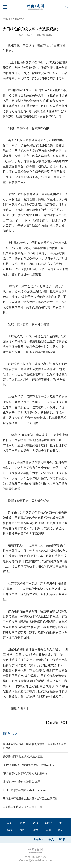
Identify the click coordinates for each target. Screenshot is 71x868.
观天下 (62, 830)
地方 (35, 830)
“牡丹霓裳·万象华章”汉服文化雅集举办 (25, 773)
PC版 (62, 839)
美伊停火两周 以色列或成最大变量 (23, 757)
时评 (22, 823)
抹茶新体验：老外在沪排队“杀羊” (22, 782)
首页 (9, 823)
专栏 (22, 830)
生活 (62, 823)
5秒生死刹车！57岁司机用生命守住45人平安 (29, 765)
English (38, 839)
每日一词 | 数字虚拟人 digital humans (24, 790)
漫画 (49, 830)
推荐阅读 (11, 734)
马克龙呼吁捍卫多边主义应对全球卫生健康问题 (30, 799)
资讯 (35, 823)
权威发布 (19, 19)
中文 (51, 839)
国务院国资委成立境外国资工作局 (22, 807)
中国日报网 (8, 19)
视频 (9, 830)
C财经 (49, 823)
